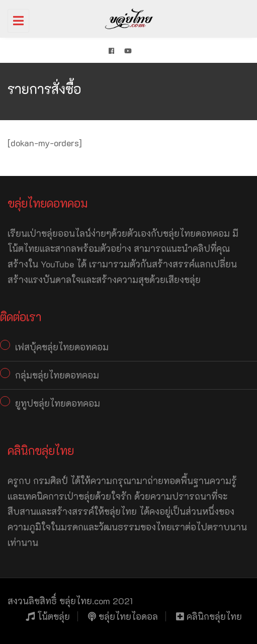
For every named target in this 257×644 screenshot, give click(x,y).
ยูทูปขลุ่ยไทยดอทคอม (58, 403)
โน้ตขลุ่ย (48, 616)
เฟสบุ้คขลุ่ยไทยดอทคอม (62, 347)
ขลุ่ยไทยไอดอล (123, 616)
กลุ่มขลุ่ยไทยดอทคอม (57, 375)
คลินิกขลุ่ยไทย (209, 616)
